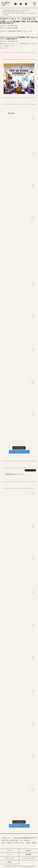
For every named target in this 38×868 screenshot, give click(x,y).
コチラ (7, 48)
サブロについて (9, 858)
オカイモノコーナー (28, 858)
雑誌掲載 (28, 854)
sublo (6, 3)
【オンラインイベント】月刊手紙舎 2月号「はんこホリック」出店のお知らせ (19, 38)
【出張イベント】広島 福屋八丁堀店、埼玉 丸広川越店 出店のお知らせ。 (18, 22)
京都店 (9, 862)
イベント (9, 854)
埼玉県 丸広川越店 (13, 28)
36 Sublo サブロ (17, 866)
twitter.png (21, 4)
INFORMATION (13, 26)
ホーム (9, 851)
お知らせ (28, 851)
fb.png (16, 4)
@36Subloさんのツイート (15, 474)
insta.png (26, 4)
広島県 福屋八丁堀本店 (15, 31)
